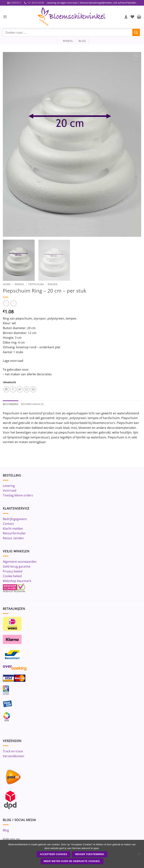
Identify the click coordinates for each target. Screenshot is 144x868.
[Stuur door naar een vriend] (27, 390)
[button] (5, 17)
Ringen (53, 284)
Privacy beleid (13, 572)
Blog (6, 831)
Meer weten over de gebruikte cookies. (72, 861)
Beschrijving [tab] (11, 404)
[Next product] (6, 304)
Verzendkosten (13, 756)
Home (7, 284)
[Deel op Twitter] (20, 390)
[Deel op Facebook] (13, 390)
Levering (9, 486)
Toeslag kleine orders (18, 496)
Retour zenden (13, 538)
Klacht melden (13, 529)
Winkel (19, 284)
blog (82, 41)
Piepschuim (36, 284)
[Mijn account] (126, 17)
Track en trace (13, 752)
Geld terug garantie (17, 567)
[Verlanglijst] (132, 17)
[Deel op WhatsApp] (6, 390)
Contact (8, 524)
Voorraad (10, 491)
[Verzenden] (136, 33)
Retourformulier (14, 534)
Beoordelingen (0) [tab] (34, 404)
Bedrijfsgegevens (15, 519)
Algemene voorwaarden (20, 562)
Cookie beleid (12, 576)
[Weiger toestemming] (139, 855)
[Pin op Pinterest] (33, 390)
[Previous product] (13, 304)
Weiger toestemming (90, 854)
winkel (66, 41)
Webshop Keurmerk (17, 581)
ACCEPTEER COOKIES (53, 854)
